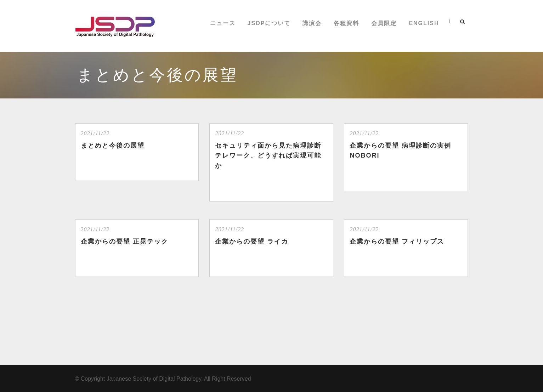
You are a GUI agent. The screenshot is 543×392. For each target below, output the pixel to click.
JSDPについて (269, 23)
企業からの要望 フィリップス (397, 242)
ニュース (223, 23)
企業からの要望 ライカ (252, 242)
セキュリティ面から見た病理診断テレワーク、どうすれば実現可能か (268, 156)
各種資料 (346, 23)
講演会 (312, 23)
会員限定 (384, 23)
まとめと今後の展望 (113, 146)
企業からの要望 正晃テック (125, 242)
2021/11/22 (95, 133)
